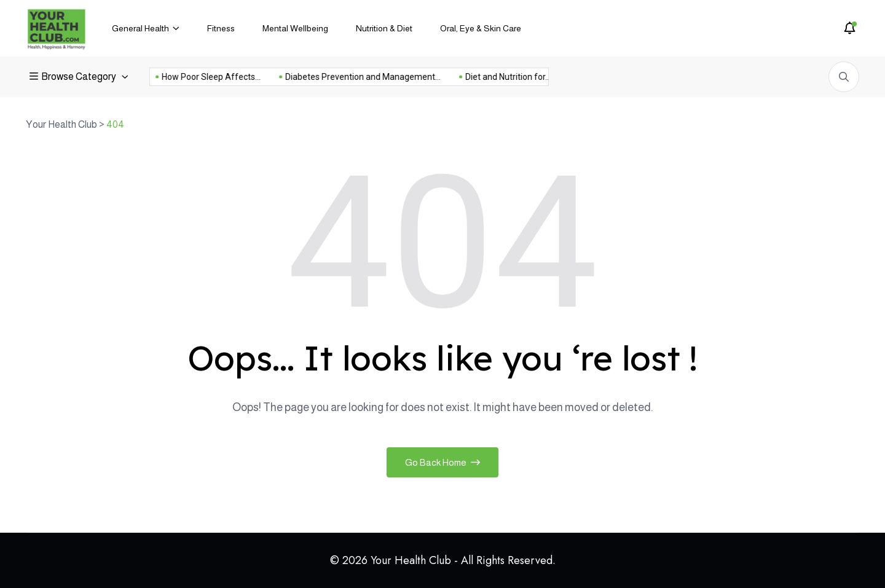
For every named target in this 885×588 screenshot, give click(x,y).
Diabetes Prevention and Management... (349, 77)
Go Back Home (442, 462)
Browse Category (74, 76)
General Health (140, 28)
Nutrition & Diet (384, 28)
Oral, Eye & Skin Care (481, 28)
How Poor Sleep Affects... (197, 77)
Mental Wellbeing (295, 28)
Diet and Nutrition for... (494, 77)
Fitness (221, 28)
